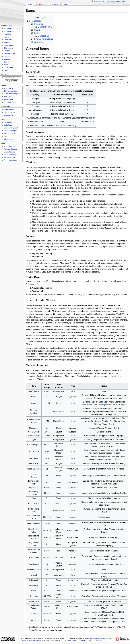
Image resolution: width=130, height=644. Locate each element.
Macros (7, 59)
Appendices (8, 67)
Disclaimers (101, 640)
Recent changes (10, 131)
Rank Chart (8, 99)
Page (30, 4)
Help (6, 136)
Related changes (10, 149)
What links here (10, 146)
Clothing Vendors (11, 91)
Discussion (40, 4)
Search (3, 74)
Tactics (7, 62)
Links (6, 70)
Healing (7, 56)
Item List (7, 97)
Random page (9, 133)
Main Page (8, 125)
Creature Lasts (10, 109)
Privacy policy (71, 640)
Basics (6, 37)
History (66, 4)
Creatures (8, 40)
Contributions (115, 1)
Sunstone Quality (11, 102)
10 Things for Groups (12, 29)
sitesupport (8, 139)
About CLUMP (86, 640)
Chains (101, 405)
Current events (10, 122)
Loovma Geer (46, 195)
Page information (11, 160)
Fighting (7, 42)
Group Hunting (10, 54)
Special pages (9, 152)
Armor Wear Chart (11, 88)
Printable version (10, 155)
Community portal (11, 128)
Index (6, 65)
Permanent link (10, 157)
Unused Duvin (9, 115)
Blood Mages (9, 45)
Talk (107, 1)
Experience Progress (12, 94)
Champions (8, 48)
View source (54, 4)
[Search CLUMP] (11, 78)
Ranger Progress (11, 112)
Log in (124, 1)
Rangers (7, 51)
